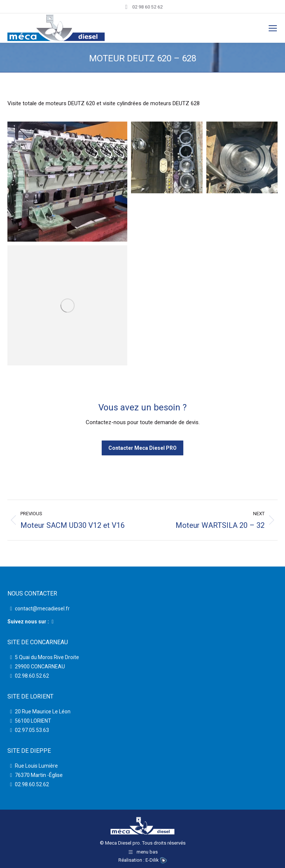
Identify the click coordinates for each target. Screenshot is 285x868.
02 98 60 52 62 (143, 7)
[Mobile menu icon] (273, 28)
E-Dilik (156, 860)
